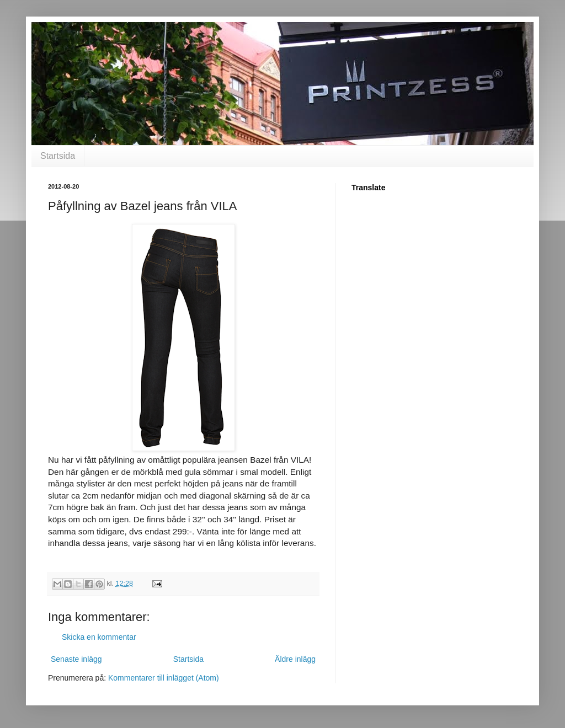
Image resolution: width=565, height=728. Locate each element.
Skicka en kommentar (99, 637)
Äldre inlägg (295, 659)
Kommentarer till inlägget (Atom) (164, 678)
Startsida (58, 156)
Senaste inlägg (76, 659)
